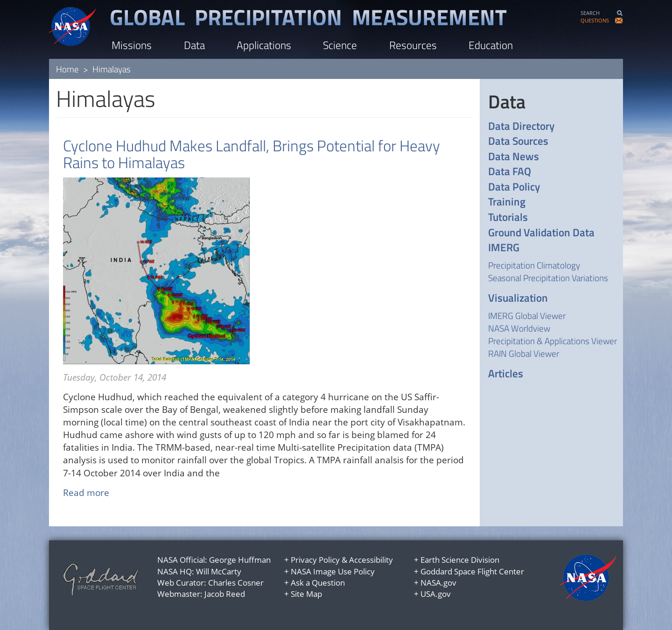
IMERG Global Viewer (527, 315)
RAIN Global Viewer (524, 353)
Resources (413, 45)
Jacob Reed (225, 594)
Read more (86, 493)
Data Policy (514, 187)
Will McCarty (219, 571)
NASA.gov (438, 583)
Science (340, 45)
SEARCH (590, 13)
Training (507, 202)
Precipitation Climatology (534, 265)
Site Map (306, 594)
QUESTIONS (595, 20)
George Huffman (240, 560)
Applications (264, 45)
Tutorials (508, 217)
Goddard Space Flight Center (472, 571)
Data (194, 45)
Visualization (518, 298)
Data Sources (518, 141)
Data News (514, 157)
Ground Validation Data (541, 233)
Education (491, 45)
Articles (506, 374)
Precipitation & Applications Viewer (553, 341)
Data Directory (521, 126)
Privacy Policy (315, 560)
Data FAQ (510, 172)
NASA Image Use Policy (333, 571)
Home (67, 69)
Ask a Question (318, 583)
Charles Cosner (236, 583)
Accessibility (371, 560)
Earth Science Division (460, 560)
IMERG (504, 248)
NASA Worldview (519, 328)
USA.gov (436, 594)
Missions (132, 45)
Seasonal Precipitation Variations (548, 278)
